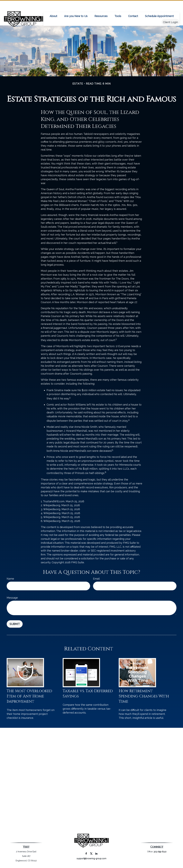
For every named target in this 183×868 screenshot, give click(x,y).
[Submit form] (15, 624)
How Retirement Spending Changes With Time (144, 696)
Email (96, 579)
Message (12, 598)
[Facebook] (86, 853)
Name (10, 579)
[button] (53, 7)
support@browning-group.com (92, 858)
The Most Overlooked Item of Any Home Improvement (29, 696)
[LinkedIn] (96, 853)
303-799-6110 (160, 852)
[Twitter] (91, 853)
